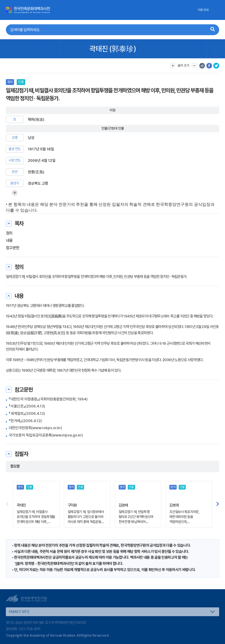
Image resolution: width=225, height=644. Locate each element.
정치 (10, 82)
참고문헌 (13, 248)
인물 (21, 82)
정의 (9, 233)
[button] (218, 504)
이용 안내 (203, 10)
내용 (9, 240)
